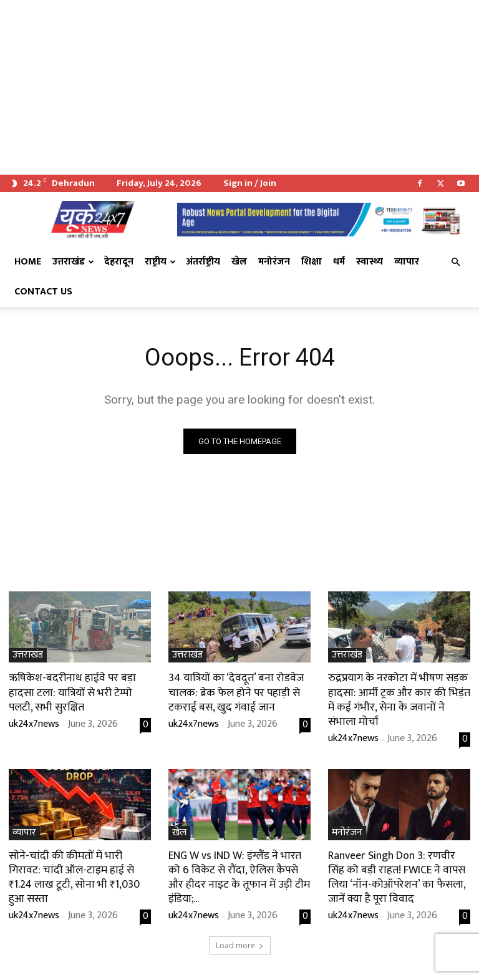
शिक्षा (312, 262)
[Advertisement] (239, 87)
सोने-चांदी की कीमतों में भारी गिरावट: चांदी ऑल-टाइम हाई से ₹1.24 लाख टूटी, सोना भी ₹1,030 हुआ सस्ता (77, 866)
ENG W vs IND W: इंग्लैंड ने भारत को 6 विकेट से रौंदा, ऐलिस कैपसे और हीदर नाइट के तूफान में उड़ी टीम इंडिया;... (239, 873)
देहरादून (119, 262)
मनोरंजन (274, 262)
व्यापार (407, 262)
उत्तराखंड (73, 262)
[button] (455, 262)
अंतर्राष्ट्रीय (203, 262)
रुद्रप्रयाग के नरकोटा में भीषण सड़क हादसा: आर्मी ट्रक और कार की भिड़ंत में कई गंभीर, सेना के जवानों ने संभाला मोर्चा (399, 698)
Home (28, 262)
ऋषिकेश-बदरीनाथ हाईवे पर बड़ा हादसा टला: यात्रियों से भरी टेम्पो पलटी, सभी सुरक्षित (69, 691)
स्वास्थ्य (370, 262)
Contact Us (43, 292)
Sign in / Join (250, 183)
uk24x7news (34, 722)
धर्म (339, 262)
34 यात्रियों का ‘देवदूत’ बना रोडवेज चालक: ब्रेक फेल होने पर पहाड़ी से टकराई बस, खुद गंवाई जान (233, 691)
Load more (240, 940)
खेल (239, 262)
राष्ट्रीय (160, 262)
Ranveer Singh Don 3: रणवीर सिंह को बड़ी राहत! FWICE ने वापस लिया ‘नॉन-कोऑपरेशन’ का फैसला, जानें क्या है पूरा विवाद (399, 873)
